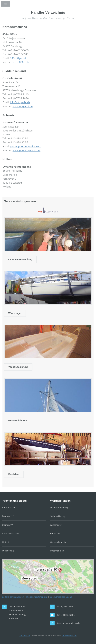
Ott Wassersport (69, 635)
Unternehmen (57, 551)
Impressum (25, 635)
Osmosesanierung (59, 507)
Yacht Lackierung (18, 367)
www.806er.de (21, 62)
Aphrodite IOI (9, 507)
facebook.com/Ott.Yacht (69, 623)
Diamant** (7, 525)
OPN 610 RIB (8, 551)
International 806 (10, 533)
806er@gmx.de (19, 58)
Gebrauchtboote (18, 421)
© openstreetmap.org (37, 597)
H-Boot (6, 542)
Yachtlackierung (58, 516)
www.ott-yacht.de (23, 106)
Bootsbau (14, 474)
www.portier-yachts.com (27, 150)
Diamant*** (8, 516)
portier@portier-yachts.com (26, 146)
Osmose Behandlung (20, 259)
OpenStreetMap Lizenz (61, 597)
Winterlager (15, 313)
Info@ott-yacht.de (20, 102)
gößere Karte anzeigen (13, 597)
